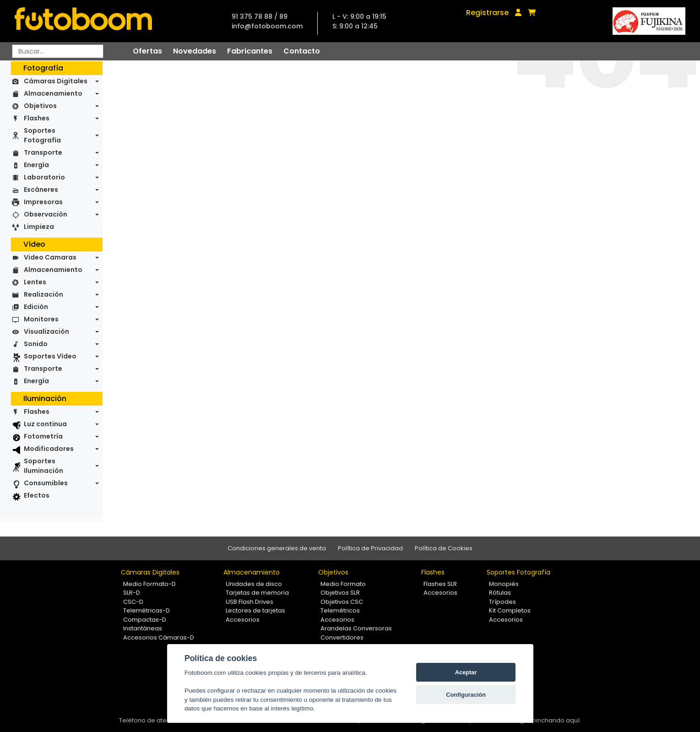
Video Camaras (50, 257)
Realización (43, 294)
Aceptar (466, 672)
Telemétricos (340, 610)
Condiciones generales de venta (277, 548)
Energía (36, 165)
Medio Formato (343, 584)
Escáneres (41, 190)
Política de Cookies (444, 548)
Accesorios (243, 620)
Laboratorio (44, 177)
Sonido (36, 344)
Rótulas (500, 593)
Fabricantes (250, 51)
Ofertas (147, 51)
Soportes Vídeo (50, 356)
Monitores (41, 319)
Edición (36, 307)
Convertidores (342, 637)
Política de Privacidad (370, 548)
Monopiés (504, 584)
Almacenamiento (53, 93)
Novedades (195, 51)
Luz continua (45, 424)
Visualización (46, 331)
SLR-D (132, 593)
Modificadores (49, 449)
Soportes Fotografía (42, 135)
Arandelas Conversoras (356, 628)
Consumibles (46, 483)
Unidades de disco (254, 584)
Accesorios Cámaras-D (159, 637)
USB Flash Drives (250, 602)
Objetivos (40, 106)
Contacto (302, 51)
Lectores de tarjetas (255, 610)
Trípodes (502, 602)
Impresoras (43, 202)
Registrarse (487, 13)
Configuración (466, 695)
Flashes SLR (440, 584)
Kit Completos (510, 610)
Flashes (37, 118)
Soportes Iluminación (43, 466)
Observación (46, 214)
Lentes (35, 282)
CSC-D (133, 602)
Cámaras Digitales (56, 81)
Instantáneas (143, 628)
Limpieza (39, 227)
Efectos (37, 495)
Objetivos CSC (342, 602)
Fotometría (43, 436)
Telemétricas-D (147, 610)
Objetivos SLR (340, 593)
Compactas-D (145, 620)
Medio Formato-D (149, 584)
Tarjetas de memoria (257, 593)
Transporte (43, 152)
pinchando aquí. (556, 720)
